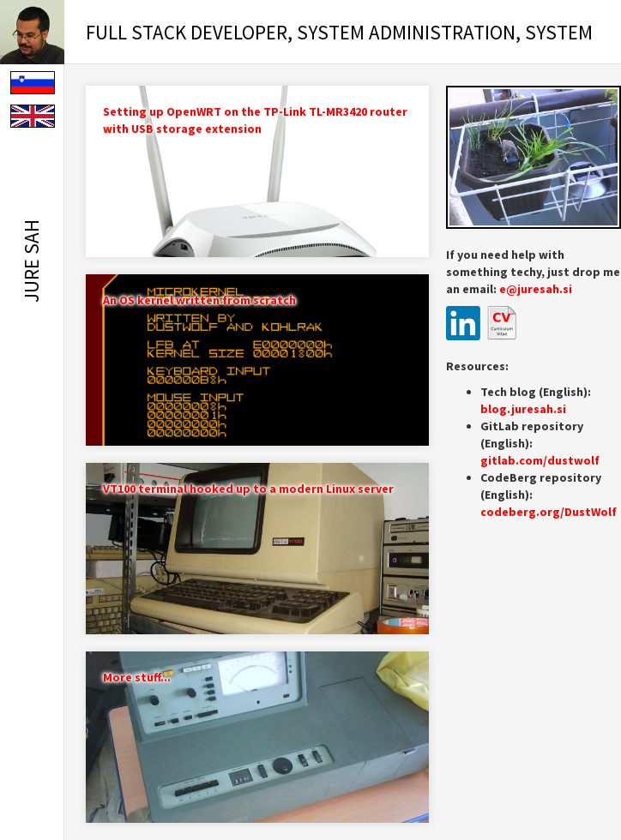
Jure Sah (31, 261)
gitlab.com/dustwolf (540, 460)
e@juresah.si (536, 289)
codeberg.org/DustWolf (549, 512)
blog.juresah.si (523, 409)
